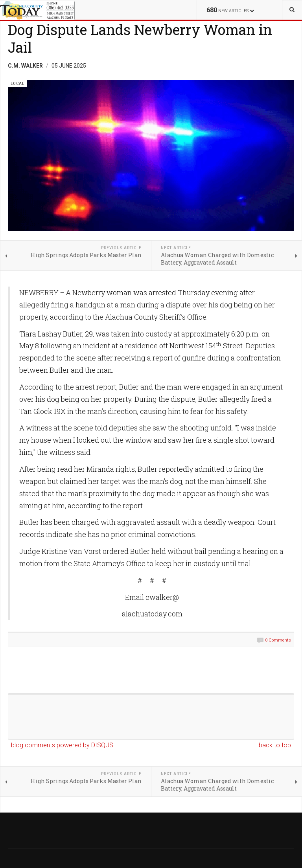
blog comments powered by (62, 745)
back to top (275, 745)
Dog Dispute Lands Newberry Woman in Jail (140, 38)
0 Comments (278, 640)
